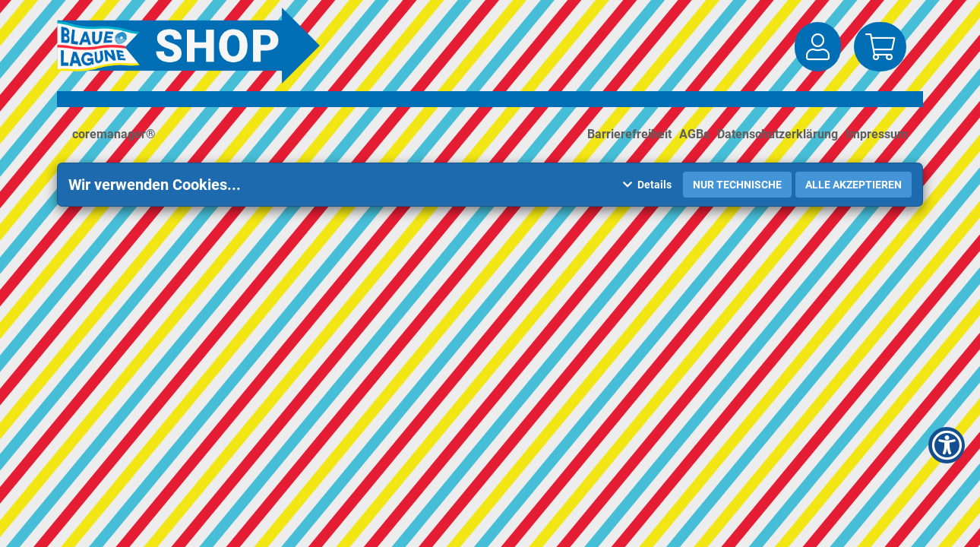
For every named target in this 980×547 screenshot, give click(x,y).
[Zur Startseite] (192, 46)
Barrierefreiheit (629, 134)
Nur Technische (737, 185)
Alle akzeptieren (854, 185)
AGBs (694, 134)
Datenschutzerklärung (778, 134)
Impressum (877, 134)
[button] (818, 47)
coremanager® (114, 134)
